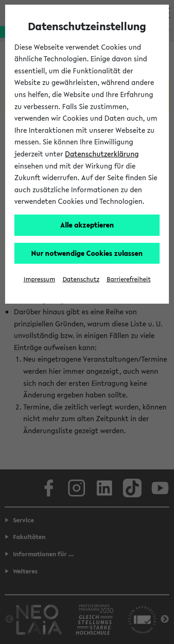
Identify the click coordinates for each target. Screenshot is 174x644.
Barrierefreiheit (129, 279)
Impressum (39, 279)
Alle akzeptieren (87, 225)
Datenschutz (81, 279)
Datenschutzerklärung (102, 154)
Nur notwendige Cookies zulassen (87, 253)
